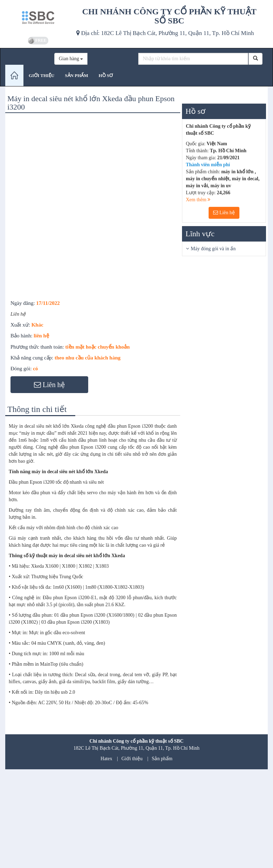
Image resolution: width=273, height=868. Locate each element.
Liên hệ (224, 213)
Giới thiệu (132, 759)
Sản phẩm (162, 759)
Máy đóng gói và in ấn (213, 249)
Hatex (106, 759)
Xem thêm (198, 200)
